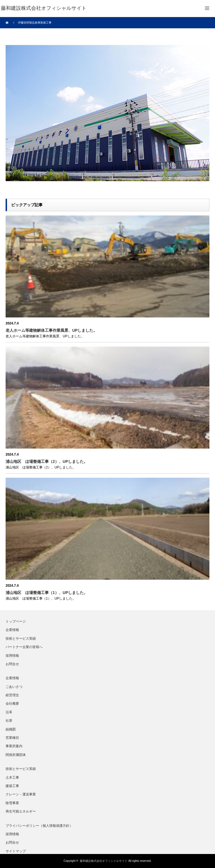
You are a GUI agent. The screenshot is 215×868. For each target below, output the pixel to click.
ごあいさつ (14, 687)
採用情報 (12, 656)
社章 (9, 721)
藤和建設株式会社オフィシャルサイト (104, 861)
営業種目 (12, 738)
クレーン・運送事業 (21, 794)
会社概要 (12, 704)
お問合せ (12, 664)
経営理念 (12, 695)
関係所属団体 (16, 755)
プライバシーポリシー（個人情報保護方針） (39, 826)
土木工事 (12, 778)
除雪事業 (12, 803)
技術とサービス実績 (21, 639)
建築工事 (12, 786)
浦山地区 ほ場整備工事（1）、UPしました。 (47, 593)
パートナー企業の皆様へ (24, 647)
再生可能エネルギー (21, 811)
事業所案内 (14, 746)
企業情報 (12, 630)
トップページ (16, 621)
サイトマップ (16, 851)
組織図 (11, 729)
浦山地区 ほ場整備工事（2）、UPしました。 (47, 461)
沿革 (9, 712)
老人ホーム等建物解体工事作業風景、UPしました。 (51, 330)
